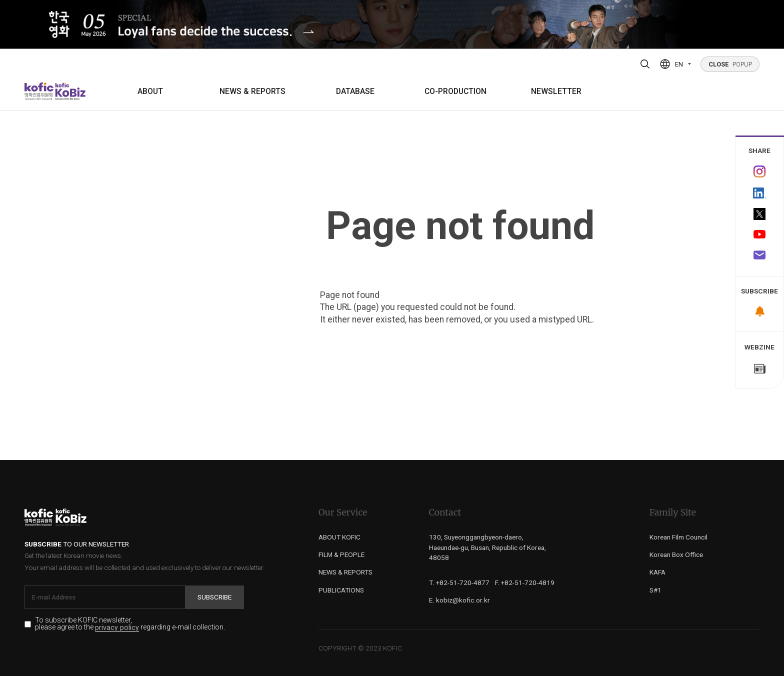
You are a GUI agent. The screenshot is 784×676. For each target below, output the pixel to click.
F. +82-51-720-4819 (525, 582)
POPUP (730, 64)
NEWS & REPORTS (252, 91)
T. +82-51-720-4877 (459, 582)
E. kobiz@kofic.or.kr (459, 600)
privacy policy (117, 628)
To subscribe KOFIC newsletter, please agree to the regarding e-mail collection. (130, 624)
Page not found (460, 226)
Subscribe (214, 597)
